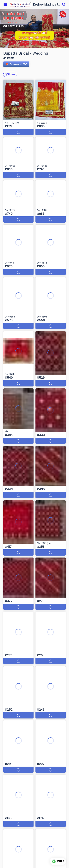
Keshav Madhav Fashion (47, 5)
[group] (34, 28)
